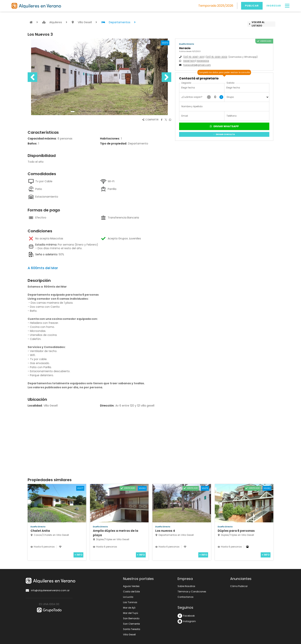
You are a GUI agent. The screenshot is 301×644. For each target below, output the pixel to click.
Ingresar (274, 6)
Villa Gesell (129, 635)
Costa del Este (131, 592)
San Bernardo (131, 618)
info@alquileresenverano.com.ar (48, 590)
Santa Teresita (132, 629)
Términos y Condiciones (192, 592)
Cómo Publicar (239, 586)
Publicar (252, 6)
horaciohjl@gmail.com (197, 65)
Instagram (187, 621)
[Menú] (287, 6)
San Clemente (131, 624)
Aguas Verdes (131, 586)
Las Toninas (130, 602)
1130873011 (189, 61)
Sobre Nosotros (186, 586)
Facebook (186, 616)
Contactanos (186, 597)
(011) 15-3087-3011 (194, 57)
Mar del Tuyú (131, 613)
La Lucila (128, 597)
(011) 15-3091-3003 (217, 57)
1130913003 (203, 61)
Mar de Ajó (129, 608)
